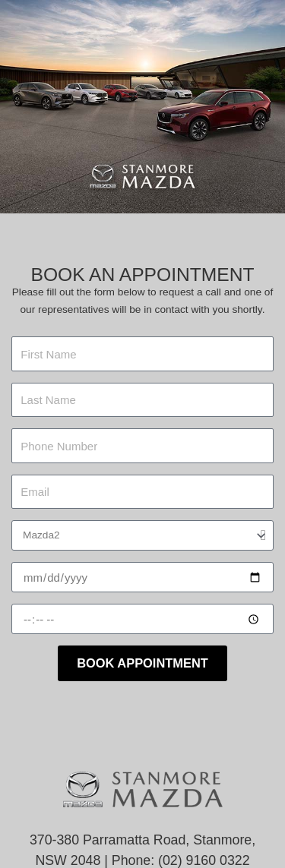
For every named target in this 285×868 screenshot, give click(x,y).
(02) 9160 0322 (204, 860)
